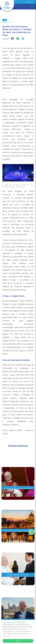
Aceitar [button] (18, 641)
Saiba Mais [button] (7, 636)
